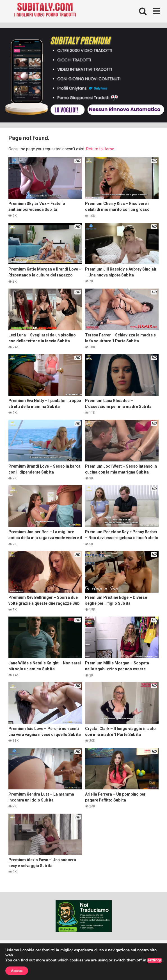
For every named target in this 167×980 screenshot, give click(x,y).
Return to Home (100, 149)
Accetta (17, 971)
